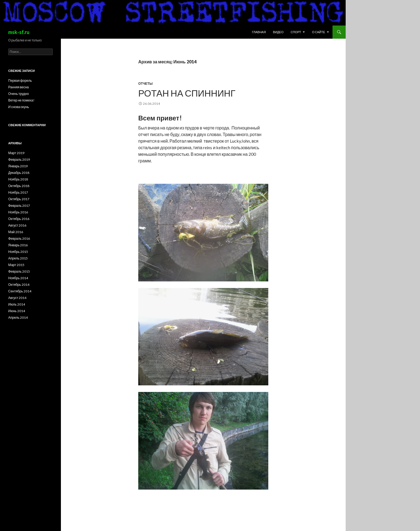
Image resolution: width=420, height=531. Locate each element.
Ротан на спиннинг (187, 93)
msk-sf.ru (19, 32)
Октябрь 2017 (19, 199)
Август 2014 (17, 298)
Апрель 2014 (18, 317)
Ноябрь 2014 (18, 278)
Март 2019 (16, 153)
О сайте (318, 32)
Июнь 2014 (17, 311)
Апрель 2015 (18, 258)
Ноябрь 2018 (18, 179)
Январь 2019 (18, 166)
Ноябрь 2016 (18, 212)
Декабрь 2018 (19, 173)
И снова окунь (19, 107)
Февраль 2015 (19, 271)
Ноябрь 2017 (18, 192)
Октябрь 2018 (19, 186)
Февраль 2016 (19, 238)
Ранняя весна (19, 87)
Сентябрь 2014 (20, 291)
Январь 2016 (18, 245)
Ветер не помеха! (21, 100)
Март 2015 (16, 265)
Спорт (296, 32)
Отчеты (145, 84)
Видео (278, 32)
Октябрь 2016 (19, 219)
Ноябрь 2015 (18, 252)
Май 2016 (16, 232)
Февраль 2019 (19, 159)
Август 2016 (17, 225)
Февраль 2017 (19, 206)
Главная (259, 32)
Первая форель (20, 81)
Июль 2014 (17, 304)
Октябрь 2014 (19, 285)
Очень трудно (19, 94)
